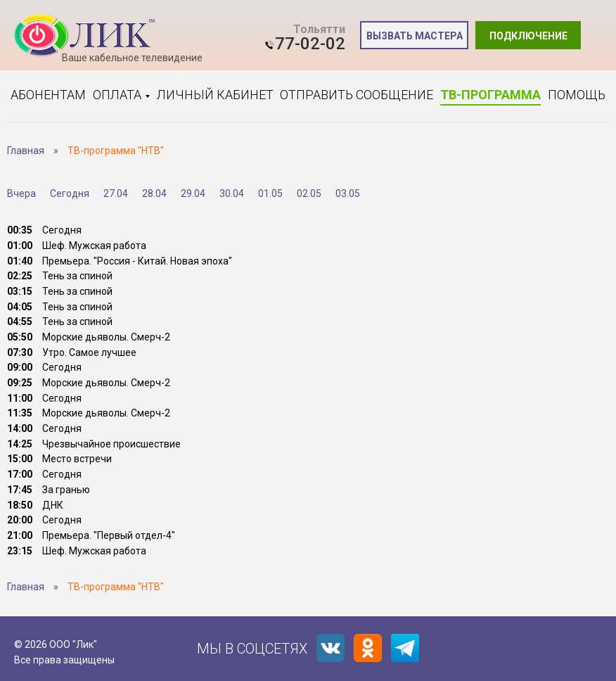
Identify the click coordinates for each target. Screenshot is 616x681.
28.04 (154, 193)
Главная (26, 151)
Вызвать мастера (415, 36)
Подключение (528, 36)
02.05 (309, 193)
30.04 (232, 193)
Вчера (21, 193)
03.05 (348, 193)
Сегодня (70, 193)
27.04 (116, 193)
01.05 (270, 193)
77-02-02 (310, 44)
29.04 (193, 193)
